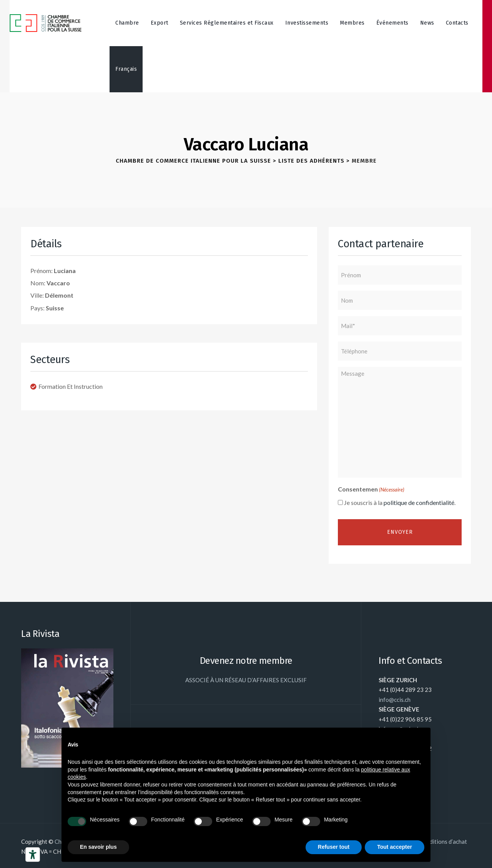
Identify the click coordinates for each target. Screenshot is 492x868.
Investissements (307, 23)
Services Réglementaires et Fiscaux (227, 23)
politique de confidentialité (419, 502)
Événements (392, 23)
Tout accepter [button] (395, 847)
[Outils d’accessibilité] (33, 855)
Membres (352, 23)
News (427, 23)
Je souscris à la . (400, 502)
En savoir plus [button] (98, 847)
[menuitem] (126, 69)
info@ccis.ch (395, 700)
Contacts (457, 23)
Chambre (127, 23)
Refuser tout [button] (334, 847)
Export (160, 23)
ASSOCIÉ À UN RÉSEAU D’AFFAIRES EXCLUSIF (246, 680)
